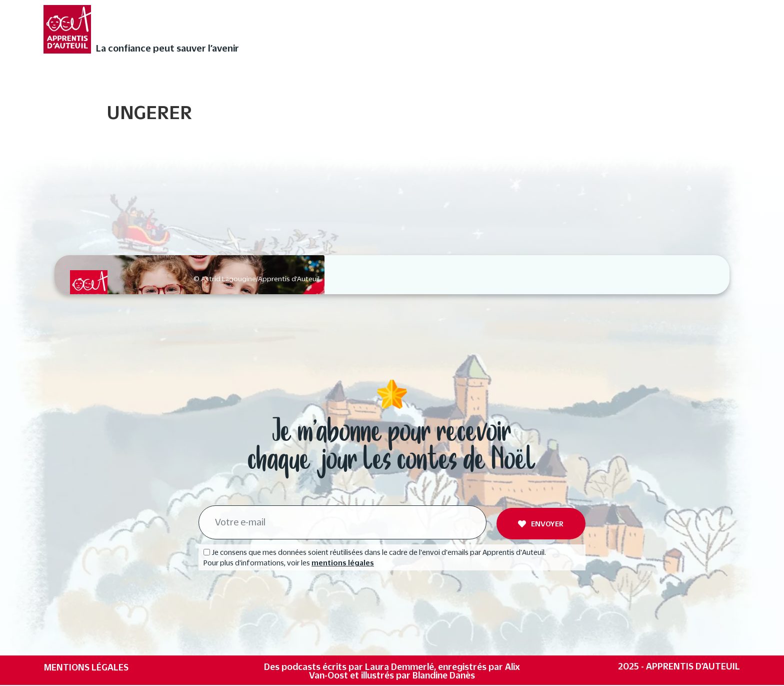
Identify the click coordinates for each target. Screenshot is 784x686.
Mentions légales (86, 668)
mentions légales (343, 564)
